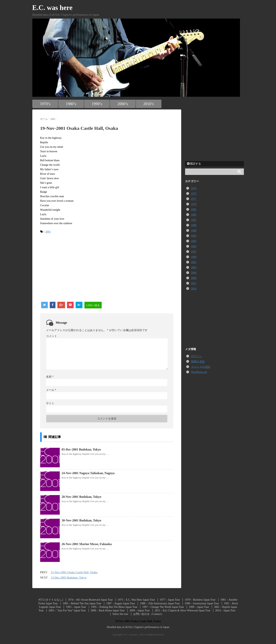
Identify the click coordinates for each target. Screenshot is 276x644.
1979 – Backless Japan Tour (200, 600)
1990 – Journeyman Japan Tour (202, 603)
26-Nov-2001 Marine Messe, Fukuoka (87, 544)
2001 (48, 232)
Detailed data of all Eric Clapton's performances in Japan (138, 627)
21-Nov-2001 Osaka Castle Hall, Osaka (74, 572)
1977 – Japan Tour (170, 600)
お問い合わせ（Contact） (148, 614)
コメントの (201, 367)
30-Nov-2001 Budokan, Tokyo (81, 520)
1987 (194, 220)
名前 (50, 377)
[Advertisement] (73, 268)
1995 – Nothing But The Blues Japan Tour (114, 607)
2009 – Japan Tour (140, 610)
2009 (194, 278)
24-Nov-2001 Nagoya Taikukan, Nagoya (88, 473)
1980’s (71, 104)
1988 (194, 225)
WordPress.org (199, 372)
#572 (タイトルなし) (51, 600)
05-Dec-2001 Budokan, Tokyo (81, 449)
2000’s (123, 104)
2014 (194, 289)
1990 (194, 231)
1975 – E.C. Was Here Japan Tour (136, 600)
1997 (194, 252)
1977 (194, 199)
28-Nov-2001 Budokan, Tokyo (81, 497)
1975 (194, 194)
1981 (194, 209)
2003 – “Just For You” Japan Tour (67, 610)
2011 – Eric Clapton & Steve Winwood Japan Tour (182, 610)
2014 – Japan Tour (225, 610)
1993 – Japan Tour (76, 607)
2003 (194, 267)
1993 (194, 241)
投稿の (198, 362)
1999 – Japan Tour (199, 607)
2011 (194, 283)
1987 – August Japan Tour (121, 603)
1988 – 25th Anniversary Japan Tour (160, 603)
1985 (194, 215)
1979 (194, 204)
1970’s (45, 104)
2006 (194, 273)
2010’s (149, 104)
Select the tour (120, 614)
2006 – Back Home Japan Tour (108, 610)
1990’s (97, 104)
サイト (50, 403)
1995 (194, 246)
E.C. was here (52, 8)
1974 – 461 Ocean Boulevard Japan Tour (90, 600)
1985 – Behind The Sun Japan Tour (82, 603)
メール (51, 390)
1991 (194, 236)
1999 (194, 257)
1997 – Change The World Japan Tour (163, 607)
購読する (194, 164)
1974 (194, 188)
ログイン (196, 356)
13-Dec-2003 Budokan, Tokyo (69, 578)
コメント (52, 336)
